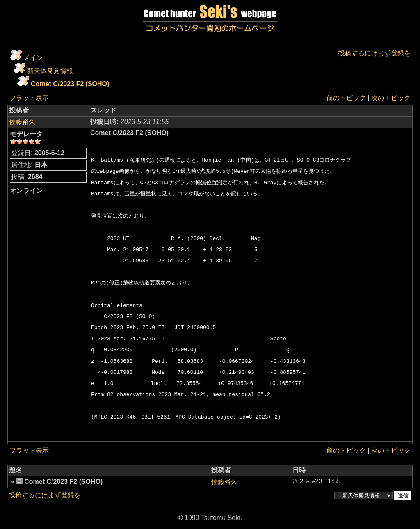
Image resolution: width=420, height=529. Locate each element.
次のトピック (391, 98)
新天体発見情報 (50, 71)
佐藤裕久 (22, 122)
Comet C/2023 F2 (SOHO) (70, 84)
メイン (33, 58)
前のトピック (346, 98)
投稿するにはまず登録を (374, 53)
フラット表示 (29, 98)
